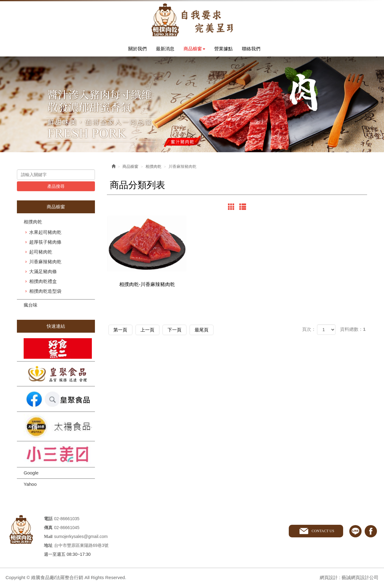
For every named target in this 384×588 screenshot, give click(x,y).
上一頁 (152, 333)
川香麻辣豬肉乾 (45, 263)
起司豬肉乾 (41, 253)
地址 (48, 546)
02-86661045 (67, 528)
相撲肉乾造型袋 (45, 292)
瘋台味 (31, 306)
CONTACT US (323, 532)
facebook (371, 532)
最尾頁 (211, 333)
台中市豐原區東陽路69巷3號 (81, 546)
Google (31, 474)
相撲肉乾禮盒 (43, 282)
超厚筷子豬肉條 (45, 243)
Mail (48, 538)
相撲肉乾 (33, 223)
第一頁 (122, 333)
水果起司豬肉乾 (45, 233)
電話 (48, 520)
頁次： (309, 333)
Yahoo (30, 485)
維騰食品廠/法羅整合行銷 (192, 20)
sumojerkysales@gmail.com (81, 537)
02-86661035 (67, 520)
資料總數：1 (353, 333)
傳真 (48, 529)
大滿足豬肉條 (43, 273)
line (355, 532)
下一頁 (181, 333)
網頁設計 (328, 578)
